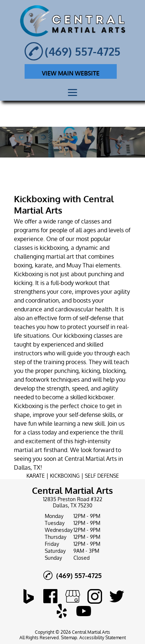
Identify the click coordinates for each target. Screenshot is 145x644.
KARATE (36, 476)
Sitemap (69, 638)
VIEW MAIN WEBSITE (71, 73)
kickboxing (54, 248)
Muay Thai (80, 265)
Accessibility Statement (103, 638)
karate (43, 265)
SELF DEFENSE (102, 476)
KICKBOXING (65, 476)
